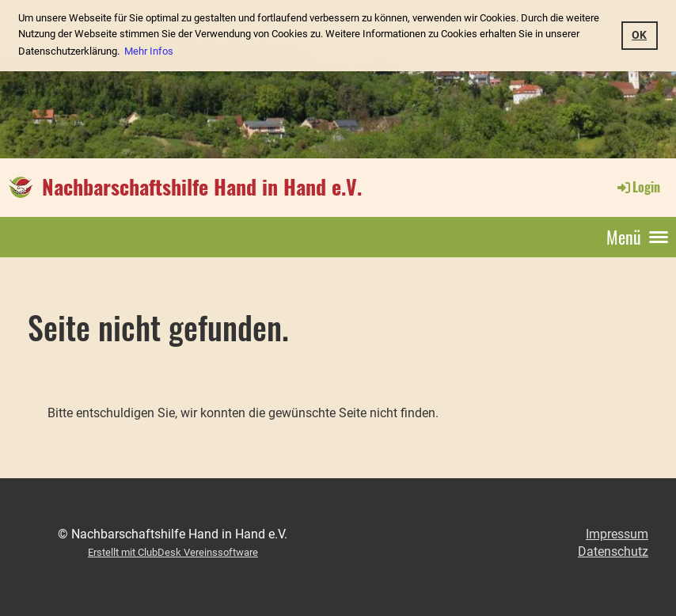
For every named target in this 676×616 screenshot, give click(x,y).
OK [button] (639, 35)
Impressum (617, 534)
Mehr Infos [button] (149, 51)
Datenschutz (613, 551)
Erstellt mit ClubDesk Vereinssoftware (173, 552)
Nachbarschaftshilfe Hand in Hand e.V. (202, 187)
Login (638, 187)
